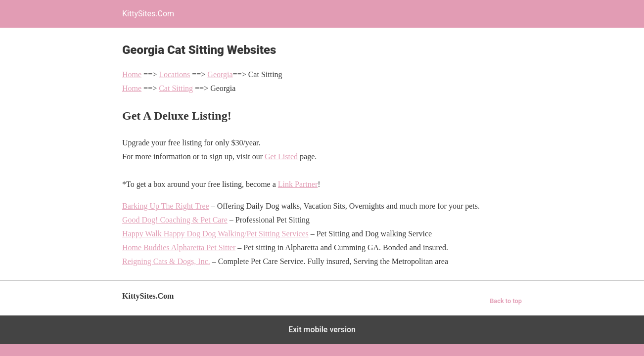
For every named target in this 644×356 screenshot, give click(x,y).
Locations (174, 74)
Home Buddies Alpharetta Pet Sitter (179, 247)
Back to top (506, 301)
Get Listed (281, 156)
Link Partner (298, 184)
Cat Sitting (176, 88)
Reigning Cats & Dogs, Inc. (166, 261)
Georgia (220, 74)
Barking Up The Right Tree (166, 206)
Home (132, 74)
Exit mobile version (322, 330)
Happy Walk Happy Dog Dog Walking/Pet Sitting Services (215, 234)
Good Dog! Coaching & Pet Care (175, 220)
